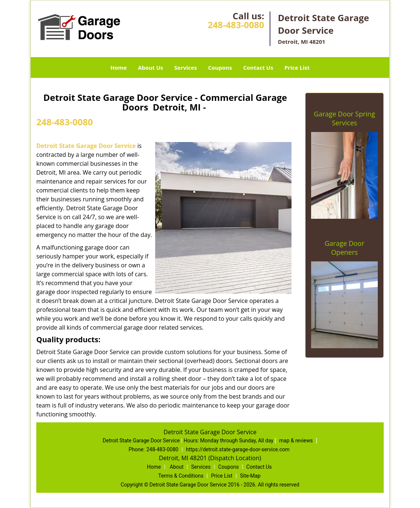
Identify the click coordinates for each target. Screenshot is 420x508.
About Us (150, 67)
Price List (297, 67)
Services (186, 67)
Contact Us (258, 67)
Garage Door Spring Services (344, 118)
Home (119, 67)
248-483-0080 (236, 25)
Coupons (220, 67)
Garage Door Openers (344, 248)
